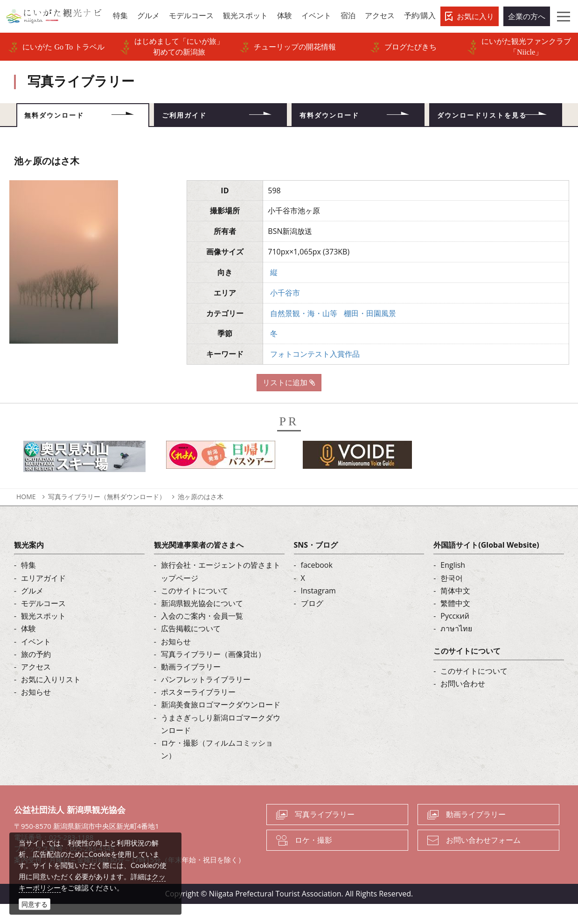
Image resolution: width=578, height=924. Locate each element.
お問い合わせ (463, 704)
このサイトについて (195, 610)
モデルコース (43, 623)
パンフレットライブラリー (206, 699)
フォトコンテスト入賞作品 (315, 374)
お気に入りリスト (51, 699)
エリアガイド (43, 598)
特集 (28, 585)
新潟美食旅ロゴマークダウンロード (221, 725)
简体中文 (455, 610)
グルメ (32, 610)
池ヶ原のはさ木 (201, 517)
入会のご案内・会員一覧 (202, 636)
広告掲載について (191, 649)
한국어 (452, 598)
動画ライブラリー (191, 687)
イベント (36, 661)
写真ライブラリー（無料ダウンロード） (107, 517)
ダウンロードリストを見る (495, 125)
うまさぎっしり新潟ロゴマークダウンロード (221, 744)
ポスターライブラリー (198, 712)
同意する (35, 904)
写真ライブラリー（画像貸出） (213, 674)
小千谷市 (285, 312)
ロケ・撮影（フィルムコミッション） (217, 769)
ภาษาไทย (456, 649)
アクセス (36, 687)
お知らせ (36, 712)
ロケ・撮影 (313, 860)
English (453, 585)
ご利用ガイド (197, 119)
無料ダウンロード (69, 119)
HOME (26, 517)
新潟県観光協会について (202, 623)
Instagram (318, 610)
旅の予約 (36, 674)
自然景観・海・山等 (304, 333)
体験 (28, 649)
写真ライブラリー (325, 834)
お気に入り (475, 16)
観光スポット (43, 636)
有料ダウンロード (344, 119)
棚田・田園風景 (370, 333)
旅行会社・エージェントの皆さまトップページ (221, 591)
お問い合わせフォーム (483, 860)
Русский (455, 636)
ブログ (312, 623)
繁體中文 (455, 623)
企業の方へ (527, 16)
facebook (317, 585)
